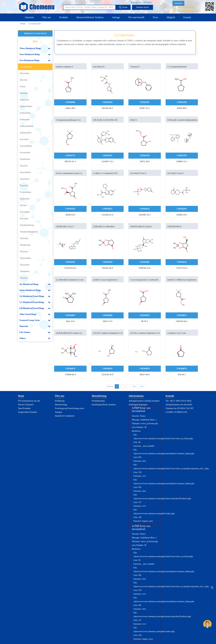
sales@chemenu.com (187, 11)
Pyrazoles (24, 186)
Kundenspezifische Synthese (104, 405)
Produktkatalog (98, 401)
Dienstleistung (61, 405)
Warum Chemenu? (26, 405)
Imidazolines (25, 113)
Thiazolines (25, 265)
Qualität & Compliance (65, 416)
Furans (23, 87)
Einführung (60, 401)
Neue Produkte (24, 408)
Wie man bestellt (136, 17)
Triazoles (24, 278)
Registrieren (136, 2)
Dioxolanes (25, 73)
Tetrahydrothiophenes (29, 232)
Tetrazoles (24, 238)
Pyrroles (23, 205)
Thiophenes (25, 271)
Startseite (29, 17)
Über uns (47, 17)
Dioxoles (24, 80)
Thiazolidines (25, 258)
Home (23, 24)
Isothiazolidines (26, 126)
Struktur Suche (142, 7)
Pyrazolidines (25, 192)
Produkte (64, 17)
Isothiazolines (26, 133)
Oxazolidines (25, 172)
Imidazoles (24, 100)
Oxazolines (25, 179)
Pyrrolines (24, 219)
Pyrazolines (25, 199)
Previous (110, 386)
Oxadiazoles (25, 159)
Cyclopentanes (26, 67)
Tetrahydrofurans (27, 225)
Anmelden (148, 2)
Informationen (136, 396)
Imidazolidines (26, 106)
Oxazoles (24, 166)
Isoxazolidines (26, 146)
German (178, 3)
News (156, 17)
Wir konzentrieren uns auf (29, 401)
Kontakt (187, 17)
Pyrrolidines (25, 212)
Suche (123, 7)
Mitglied (171, 17)
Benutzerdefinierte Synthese (90, 17)
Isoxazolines (25, 153)
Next (142, 386)
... (129, 386)
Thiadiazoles (25, 245)
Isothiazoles (25, 120)
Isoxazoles (24, 139)
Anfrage (116, 17)
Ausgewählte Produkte (28, 412)
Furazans (24, 93)
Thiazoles (24, 252)
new (35, 41)
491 (134, 386)
